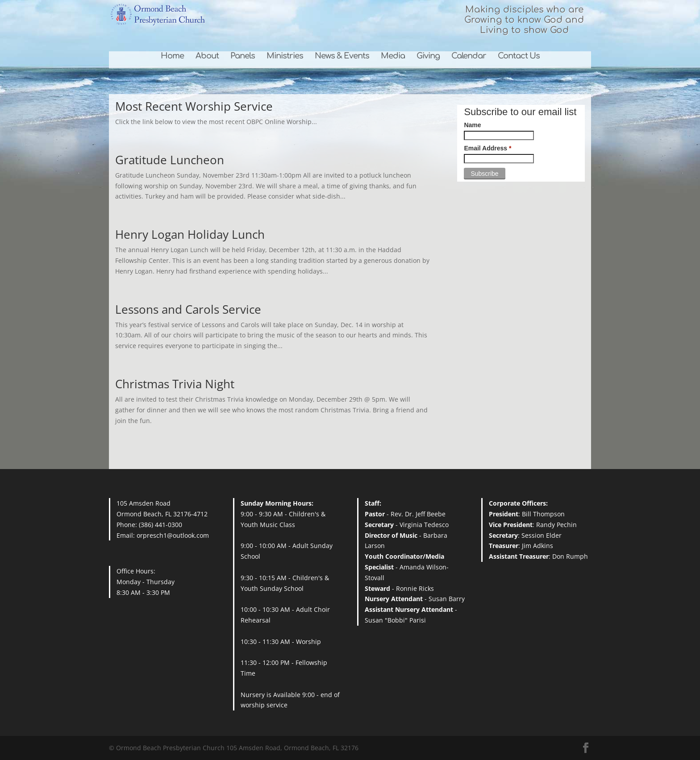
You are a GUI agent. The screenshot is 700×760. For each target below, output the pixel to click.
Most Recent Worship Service (194, 106)
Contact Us (519, 56)
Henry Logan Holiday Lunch (190, 234)
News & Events (342, 56)
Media (393, 56)
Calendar (469, 56)
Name (472, 125)
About (207, 56)
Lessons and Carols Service (188, 309)
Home (172, 56)
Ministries (285, 56)
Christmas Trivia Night (175, 384)
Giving (428, 56)
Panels (243, 56)
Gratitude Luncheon (170, 160)
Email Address (487, 148)
